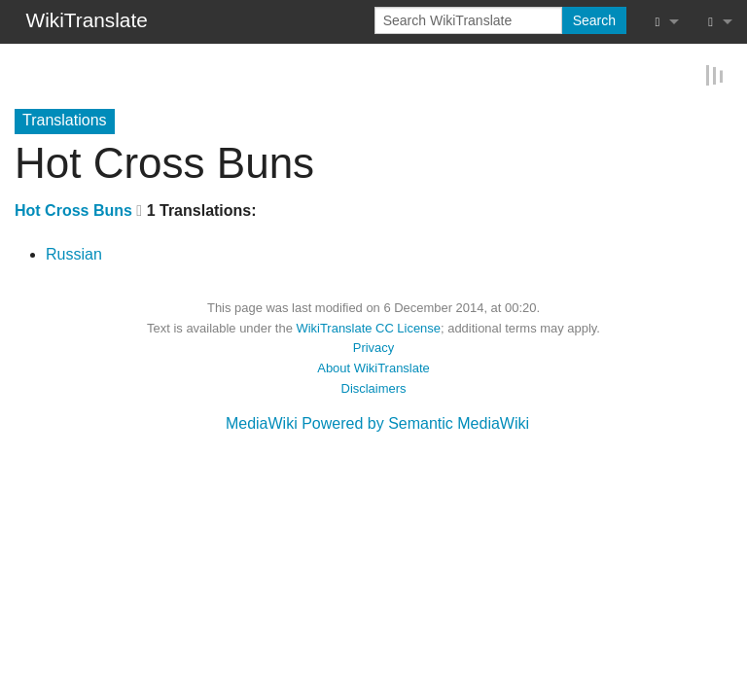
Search (594, 20)
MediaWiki (262, 422)
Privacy (373, 347)
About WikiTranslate (373, 367)
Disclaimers (374, 387)
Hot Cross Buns (73, 210)
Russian (74, 253)
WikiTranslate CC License (368, 327)
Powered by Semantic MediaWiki (415, 422)
